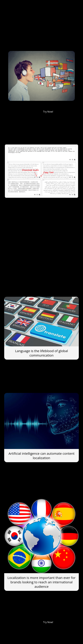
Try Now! (48, 112)
